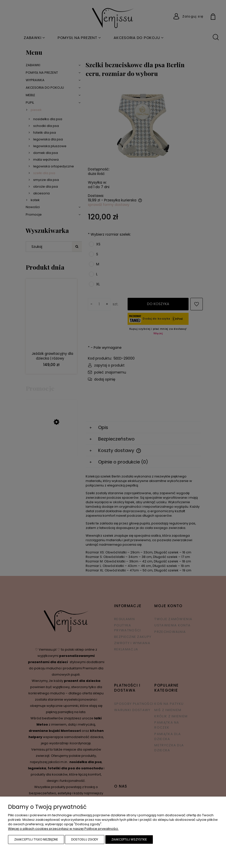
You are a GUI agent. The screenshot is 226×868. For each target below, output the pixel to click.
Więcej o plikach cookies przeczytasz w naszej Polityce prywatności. (63, 829)
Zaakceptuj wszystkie (129, 839)
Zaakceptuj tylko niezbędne (36, 839)
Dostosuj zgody (85, 839)
